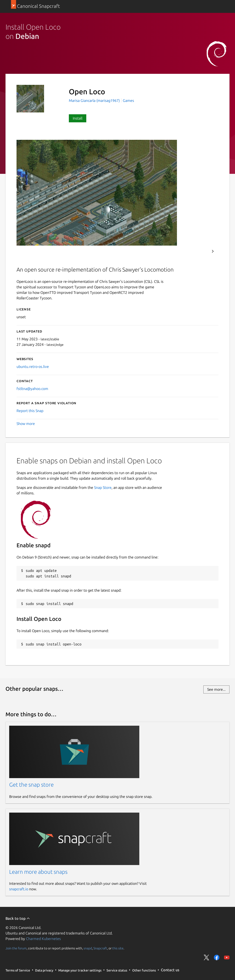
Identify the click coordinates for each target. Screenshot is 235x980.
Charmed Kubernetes (43, 939)
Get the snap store (31, 785)
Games (128, 100)
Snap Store (103, 487)
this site (118, 948)
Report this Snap (30, 411)
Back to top (18, 918)
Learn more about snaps (38, 872)
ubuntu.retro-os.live (33, 367)
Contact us (170, 970)
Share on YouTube (227, 957)
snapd (88, 948)
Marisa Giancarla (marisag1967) (95, 100)
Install (78, 118)
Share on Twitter (207, 957)
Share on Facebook (217, 957)
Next (213, 251)
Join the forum (16, 948)
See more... (216, 689)
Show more (26, 424)
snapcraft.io (19, 889)
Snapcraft (100, 948)
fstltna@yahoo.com (32, 389)
